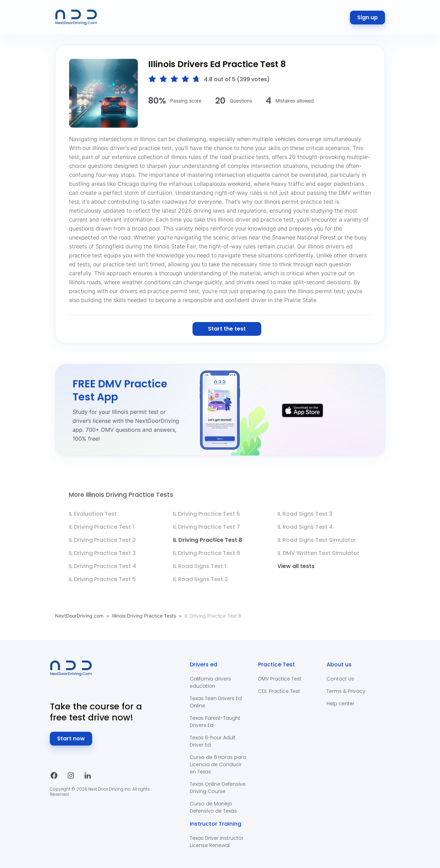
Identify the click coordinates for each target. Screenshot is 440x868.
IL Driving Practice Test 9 (206, 553)
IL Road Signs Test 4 (305, 527)
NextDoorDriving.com (79, 616)
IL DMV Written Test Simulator (318, 553)
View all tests (296, 566)
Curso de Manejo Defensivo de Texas (213, 807)
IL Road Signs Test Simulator (317, 540)
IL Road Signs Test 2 (200, 579)
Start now (71, 738)
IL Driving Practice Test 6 (206, 514)
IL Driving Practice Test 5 (102, 579)
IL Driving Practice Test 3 (102, 553)
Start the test (227, 329)
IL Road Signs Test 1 (200, 566)
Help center (340, 704)
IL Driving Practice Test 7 (206, 527)
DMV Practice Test (280, 679)
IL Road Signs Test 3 (305, 514)
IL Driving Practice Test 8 (207, 540)
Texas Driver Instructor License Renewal (217, 842)
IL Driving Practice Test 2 (102, 540)
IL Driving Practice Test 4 (102, 566)
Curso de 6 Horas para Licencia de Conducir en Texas (218, 764)
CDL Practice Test (279, 691)
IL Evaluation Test (93, 514)
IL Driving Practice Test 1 (101, 527)
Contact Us (340, 679)
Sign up (367, 17)
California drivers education (210, 682)
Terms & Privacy (346, 691)
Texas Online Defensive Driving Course (218, 788)
